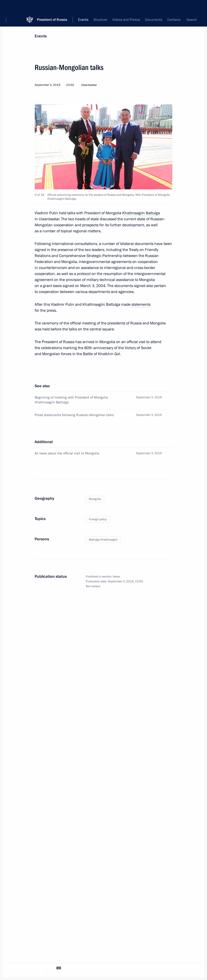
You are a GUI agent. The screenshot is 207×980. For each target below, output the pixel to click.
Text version (93, 586)
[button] (8, 7)
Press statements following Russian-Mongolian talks (74, 415)
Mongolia (95, 499)
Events (41, 36)
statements (141, 304)
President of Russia (52, 7)
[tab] (38, 970)
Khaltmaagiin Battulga (141, 213)
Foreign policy (98, 519)
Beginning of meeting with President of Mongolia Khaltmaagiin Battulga (71, 400)
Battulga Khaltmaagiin (103, 540)
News (116, 577)
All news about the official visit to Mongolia (67, 453)
